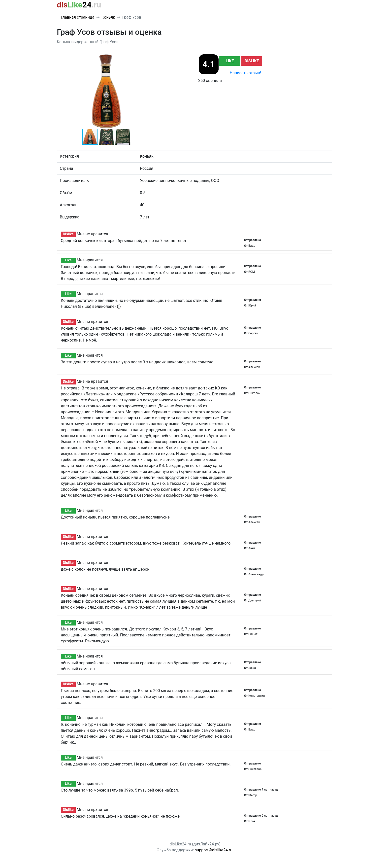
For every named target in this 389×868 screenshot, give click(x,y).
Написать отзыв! (245, 73)
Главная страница (78, 17)
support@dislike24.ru (213, 850)
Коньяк (108, 17)
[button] (152, 58)
